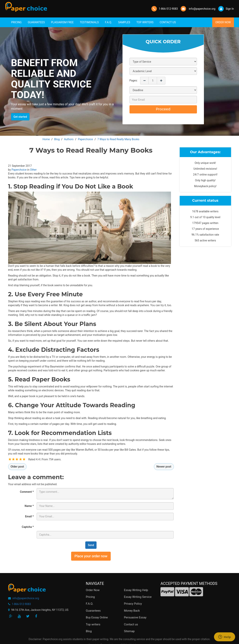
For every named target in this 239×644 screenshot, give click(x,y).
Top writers (93, 624)
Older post (17, 467)
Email (29, 516)
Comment (27, 492)
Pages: (134, 80)
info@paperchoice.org (26, 598)
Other (33, 170)
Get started (20, 117)
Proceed (163, 109)
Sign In (226, 9)
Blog (89, 631)
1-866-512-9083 (168, 9)
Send (91, 545)
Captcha (28, 527)
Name (29, 506)
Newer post (164, 467)
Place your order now (91, 556)
